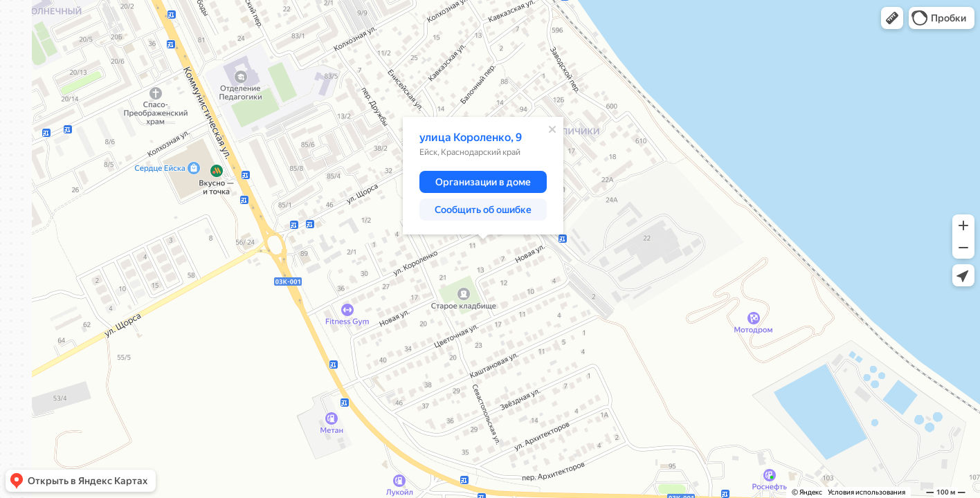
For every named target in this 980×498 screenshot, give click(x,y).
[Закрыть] (552, 129)
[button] (892, 18)
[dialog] (483, 176)
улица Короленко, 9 (471, 137)
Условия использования (866, 492)
